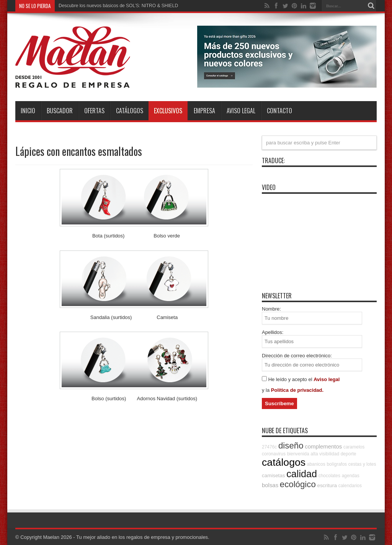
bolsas (270, 485)
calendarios (350, 486)
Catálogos (130, 111)
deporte (349, 454)
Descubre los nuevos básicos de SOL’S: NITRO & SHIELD (118, 6)
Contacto (279, 111)
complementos (323, 446)
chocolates (329, 476)
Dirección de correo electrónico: (297, 356)
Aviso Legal (241, 111)
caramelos (354, 447)
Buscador (60, 111)
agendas (351, 476)
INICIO (28, 111)
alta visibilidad (325, 454)
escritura (327, 485)
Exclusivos (168, 111)
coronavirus (274, 454)
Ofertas (94, 111)
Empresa (204, 111)
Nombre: (271, 309)
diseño (291, 446)
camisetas (274, 475)
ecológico (298, 484)
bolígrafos (337, 464)
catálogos (284, 462)
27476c (269, 447)
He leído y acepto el (291, 379)
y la (266, 390)
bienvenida (298, 454)
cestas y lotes (362, 464)
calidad (302, 474)
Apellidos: (273, 332)
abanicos (316, 464)
